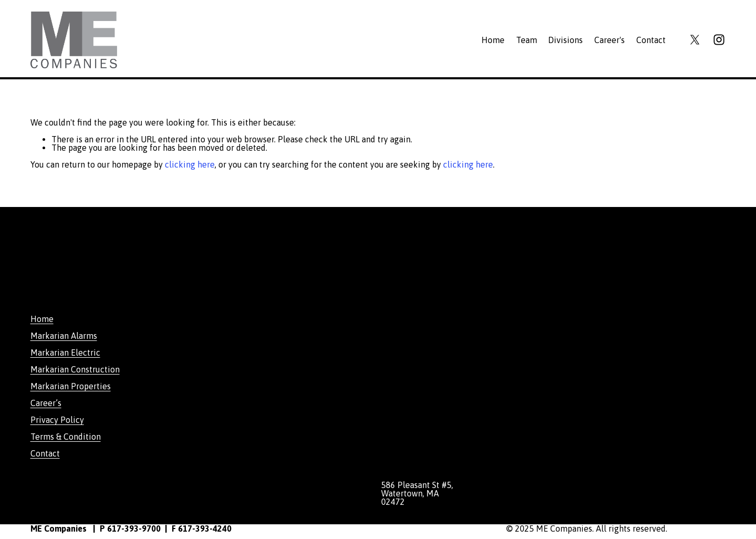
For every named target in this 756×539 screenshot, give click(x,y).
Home (493, 40)
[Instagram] (719, 40)
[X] (695, 40)
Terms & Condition (66, 437)
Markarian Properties (71, 386)
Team (527, 40)
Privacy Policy (57, 420)
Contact (651, 40)
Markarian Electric (65, 353)
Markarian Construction (75, 369)
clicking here (190, 164)
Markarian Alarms (64, 336)
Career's (610, 40)
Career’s (46, 403)
